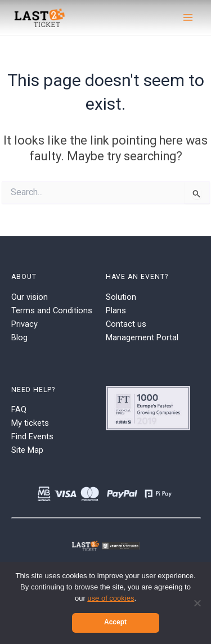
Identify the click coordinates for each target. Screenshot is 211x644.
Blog (19, 337)
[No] (197, 603)
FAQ (19, 409)
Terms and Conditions (52, 310)
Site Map (27, 450)
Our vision (30, 297)
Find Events (32, 436)
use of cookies (111, 598)
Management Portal (142, 337)
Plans (116, 310)
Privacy (24, 324)
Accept (115, 622)
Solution (121, 297)
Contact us (126, 324)
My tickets (30, 423)
